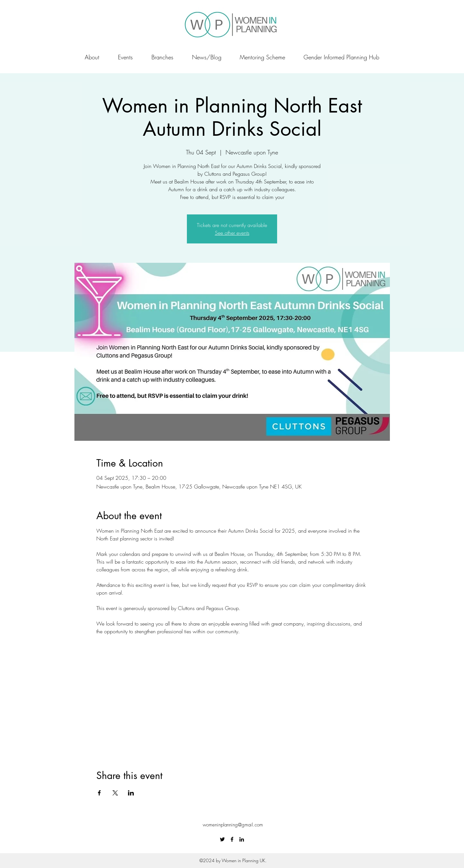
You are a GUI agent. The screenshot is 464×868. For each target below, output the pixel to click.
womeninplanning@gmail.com (233, 825)
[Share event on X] (115, 793)
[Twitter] (222, 839)
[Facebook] (232, 839)
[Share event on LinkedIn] (131, 793)
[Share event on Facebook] (99, 793)
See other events (232, 233)
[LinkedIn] (242, 839)
